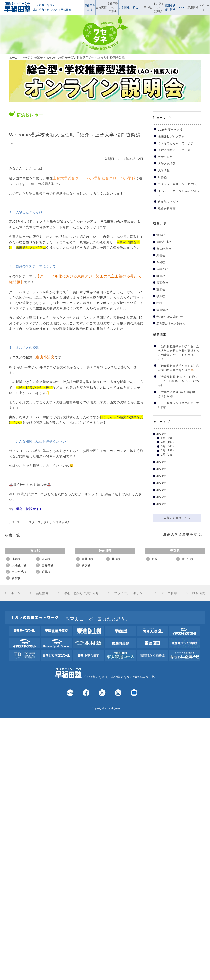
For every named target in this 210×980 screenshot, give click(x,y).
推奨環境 (199, 593)
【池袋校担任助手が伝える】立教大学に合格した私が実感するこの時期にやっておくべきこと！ (179, 353)
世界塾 (162, 177)
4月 (163, 442)
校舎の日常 (165, 157)
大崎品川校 (164, 242)
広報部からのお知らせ (171, 323)
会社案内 (42, 593)
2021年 (161, 490)
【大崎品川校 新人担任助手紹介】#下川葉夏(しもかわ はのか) (178, 381)
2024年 (161, 469)
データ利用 (169, 593)
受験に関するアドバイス (174, 150)
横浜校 (161, 296)
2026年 (161, 434)
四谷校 (161, 262)
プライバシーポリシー (130, 593)
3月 (163, 446)
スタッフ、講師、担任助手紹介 (50, 522)
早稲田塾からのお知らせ (81, 593)
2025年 (161, 462)
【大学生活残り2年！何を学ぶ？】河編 (176, 394)
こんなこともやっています (176, 143)
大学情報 (164, 170)
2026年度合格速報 (170, 130)
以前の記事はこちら (177, 518)
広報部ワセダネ (168, 202)
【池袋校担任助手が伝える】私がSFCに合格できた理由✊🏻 (179, 368)
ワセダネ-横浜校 (32, 58)
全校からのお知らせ (170, 317)
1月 (163, 455)
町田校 (161, 276)
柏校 (159, 303)
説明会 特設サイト (27, 509)
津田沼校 (162, 310)
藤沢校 (161, 289)
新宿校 (161, 255)
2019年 (161, 504)
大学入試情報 (167, 164)
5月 (163, 438)
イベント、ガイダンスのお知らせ (179, 193)
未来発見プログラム (171, 136)
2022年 (161, 483)
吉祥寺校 (162, 269)
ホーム (13, 58)
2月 (163, 450)
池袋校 (161, 235)
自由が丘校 (164, 249)
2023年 (161, 476)
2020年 (161, 497)
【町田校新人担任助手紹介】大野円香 (179, 405)
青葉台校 (162, 283)
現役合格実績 (167, 209)
